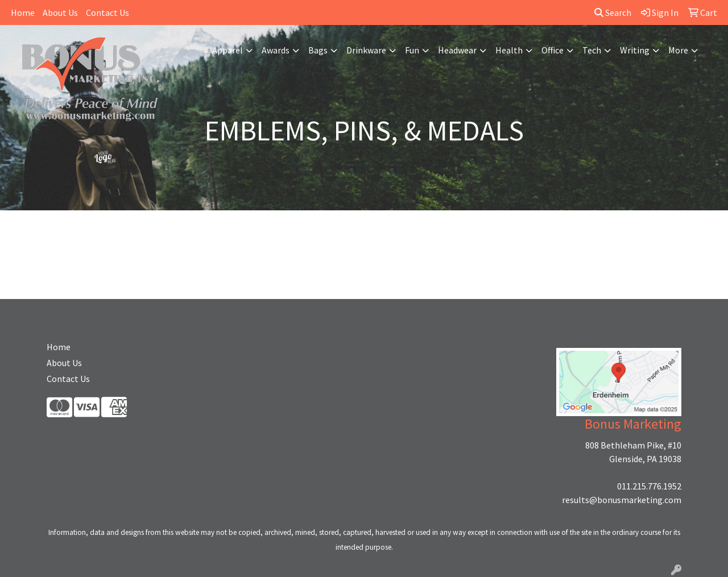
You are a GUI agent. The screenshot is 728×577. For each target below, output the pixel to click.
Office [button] (553, 50)
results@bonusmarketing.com (622, 500)
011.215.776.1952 (649, 486)
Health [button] (509, 50)
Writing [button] (635, 50)
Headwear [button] (457, 50)
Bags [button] (318, 50)
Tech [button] (592, 50)
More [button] (678, 50)
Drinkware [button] (366, 50)
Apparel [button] (227, 50)
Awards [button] (276, 50)
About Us (60, 13)
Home (23, 13)
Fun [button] (412, 50)
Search (613, 13)
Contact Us (107, 13)
